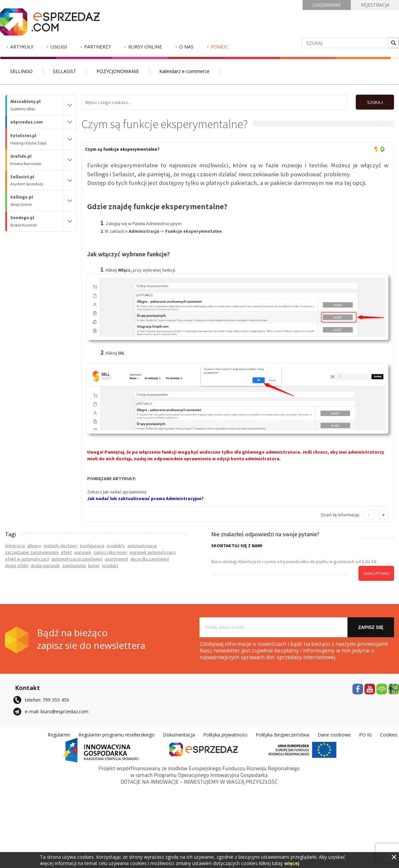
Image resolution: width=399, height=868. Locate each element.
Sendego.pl (37, 221)
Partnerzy (98, 47)
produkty (116, 546)
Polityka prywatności (225, 735)
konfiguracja (92, 546)
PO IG (365, 735)
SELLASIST (65, 71)
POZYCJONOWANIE (118, 71)
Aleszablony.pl (37, 105)
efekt (66, 552)
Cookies (389, 735)
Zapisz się (371, 627)
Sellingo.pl (37, 201)
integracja (15, 546)
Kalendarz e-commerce (184, 71)
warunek (83, 552)
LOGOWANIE (327, 5)
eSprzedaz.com (27, 122)
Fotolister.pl (37, 139)
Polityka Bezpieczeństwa (282, 735)
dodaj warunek (45, 565)
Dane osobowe (334, 735)
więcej (292, 863)
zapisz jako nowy (110, 552)
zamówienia (74, 565)
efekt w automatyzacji (27, 559)
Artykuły (22, 47)
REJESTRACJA (375, 5)
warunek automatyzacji (153, 552)
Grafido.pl (37, 160)
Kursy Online (145, 47)
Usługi (59, 47)
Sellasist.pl (37, 180)
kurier (94, 565)
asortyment (116, 559)
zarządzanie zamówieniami (32, 552)
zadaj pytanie (376, 573)
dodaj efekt (17, 565)
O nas (186, 47)
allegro (34, 546)
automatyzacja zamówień (77, 559)
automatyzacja (142, 546)
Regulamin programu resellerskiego (117, 735)
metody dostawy (61, 546)
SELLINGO (21, 71)
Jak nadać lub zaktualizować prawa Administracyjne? (145, 498)
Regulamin (59, 735)
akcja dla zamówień (150, 559)
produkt (110, 565)
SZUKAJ (375, 102)
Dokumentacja (179, 735)
